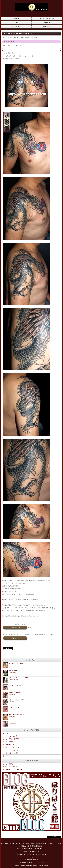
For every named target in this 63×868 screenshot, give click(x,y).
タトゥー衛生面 (8, 742)
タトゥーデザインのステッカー (13, 770)
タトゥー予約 (16, 27)
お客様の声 (47, 22)
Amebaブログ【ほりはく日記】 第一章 (35, 862)
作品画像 (16, 18)
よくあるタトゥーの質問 (11, 753)
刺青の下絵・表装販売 (10, 767)
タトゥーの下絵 (8, 764)
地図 (31, 857)
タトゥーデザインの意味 (11, 750)
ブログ (16, 22)
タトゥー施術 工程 (9, 745)
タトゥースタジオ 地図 (10, 736)
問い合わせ (15, 638)
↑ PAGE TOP (54, 837)
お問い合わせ (47, 27)
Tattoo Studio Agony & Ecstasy (30, 865)
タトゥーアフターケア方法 (11, 739)
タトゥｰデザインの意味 (47, 18)
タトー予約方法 (15, 627)
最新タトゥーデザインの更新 (12, 747)
